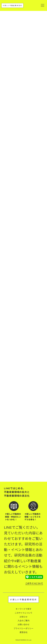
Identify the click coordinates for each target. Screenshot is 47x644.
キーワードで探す (23, 609)
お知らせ (23, 617)
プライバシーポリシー (23, 629)
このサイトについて (34, 583)
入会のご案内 (23, 621)
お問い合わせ (23, 625)
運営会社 (23, 632)
